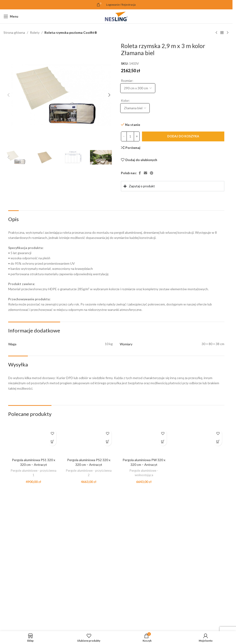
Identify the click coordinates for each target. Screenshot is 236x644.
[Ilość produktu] (130, 136)
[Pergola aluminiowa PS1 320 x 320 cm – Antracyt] (33, 441)
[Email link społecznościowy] (145, 173)
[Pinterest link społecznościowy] (152, 173)
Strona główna (14, 32)
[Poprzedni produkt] (216, 33)
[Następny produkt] (228, 33)
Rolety (35, 32)
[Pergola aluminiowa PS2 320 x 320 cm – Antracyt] (89, 441)
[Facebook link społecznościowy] (140, 173)
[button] (8, 95)
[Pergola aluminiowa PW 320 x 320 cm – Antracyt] (144, 441)
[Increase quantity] (137, 136)
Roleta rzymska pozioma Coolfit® (71, 32)
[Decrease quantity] (124, 136)
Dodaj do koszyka (183, 136)
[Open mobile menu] (11, 16)
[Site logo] (116, 16)
